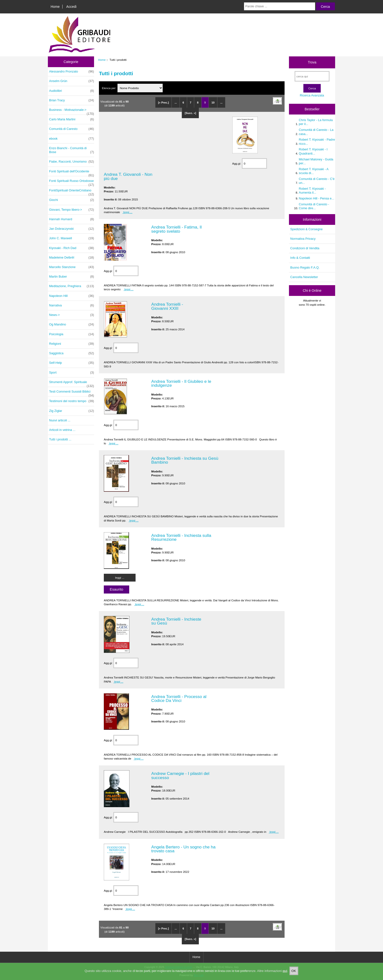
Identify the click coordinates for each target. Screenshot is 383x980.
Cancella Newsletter (304, 277)
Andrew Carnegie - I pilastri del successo (180, 775)
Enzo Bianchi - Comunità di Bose (72, 150)
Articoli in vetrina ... (62, 430)
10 (213, 103)
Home (55, 7)
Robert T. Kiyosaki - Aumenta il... (312, 191)
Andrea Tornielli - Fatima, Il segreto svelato (176, 229)
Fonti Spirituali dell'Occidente (72, 173)
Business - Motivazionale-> (72, 111)
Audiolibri (72, 91)
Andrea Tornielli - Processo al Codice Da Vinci (179, 699)
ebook (72, 139)
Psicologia (72, 334)
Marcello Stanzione (72, 267)
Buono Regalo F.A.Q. (305, 267)
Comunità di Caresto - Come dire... (314, 206)
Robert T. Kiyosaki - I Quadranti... (313, 151)
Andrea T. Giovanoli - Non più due (128, 176)
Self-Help (72, 363)
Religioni (72, 344)
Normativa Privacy (303, 239)
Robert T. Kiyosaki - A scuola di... (314, 171)
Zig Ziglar (72, 411)
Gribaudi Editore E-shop (178, 967)
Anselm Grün (72, 81)
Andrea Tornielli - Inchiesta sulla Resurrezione (181, 537)
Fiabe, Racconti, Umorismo (72, 162)
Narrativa (72, 305)
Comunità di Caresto (72, 129)
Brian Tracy (72, 100)
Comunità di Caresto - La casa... (316, 132)
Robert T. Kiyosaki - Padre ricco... (317, 141)
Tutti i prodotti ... (60, 439)
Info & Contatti (300, 258)
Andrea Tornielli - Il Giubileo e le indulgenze (181, 383)
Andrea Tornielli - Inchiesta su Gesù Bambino (185, 460)
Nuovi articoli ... (60, 420)
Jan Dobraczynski (72, 229)
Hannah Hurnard (72, 219)
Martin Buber (72, 277)
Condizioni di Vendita (305, 248)
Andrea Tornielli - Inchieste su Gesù (176, 621)
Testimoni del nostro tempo (72, 401)
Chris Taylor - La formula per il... (316, 122)
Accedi (71, 7)
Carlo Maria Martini (72, 119)
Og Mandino (72, 324)
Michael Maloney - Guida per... (316, 161)
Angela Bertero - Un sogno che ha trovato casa (183, 849)
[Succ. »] (190, 113)
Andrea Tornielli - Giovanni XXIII (167, 306)
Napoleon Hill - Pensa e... (316, 198)
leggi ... (127, 212)
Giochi (72, 200)
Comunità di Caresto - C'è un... (317, 181)
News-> (72, 315)
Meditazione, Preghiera (72, 286)
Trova (312, 62)
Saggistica (72, 353)
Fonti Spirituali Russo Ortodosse (72, 182)
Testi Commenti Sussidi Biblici (72, 393)
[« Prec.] (163, 103)
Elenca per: (109, 88)
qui (285, 976)
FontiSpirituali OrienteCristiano (72, 192)
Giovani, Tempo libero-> (72, 210)
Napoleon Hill (72, 296)
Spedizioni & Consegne (306, 229)
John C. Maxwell (72, 238)
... (176, 103)
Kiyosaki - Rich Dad (72, 248)
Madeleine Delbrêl (72, 258)
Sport (72, 373)
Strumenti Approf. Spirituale (72, 383)
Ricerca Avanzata (312, 95)
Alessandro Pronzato (72, 72)
